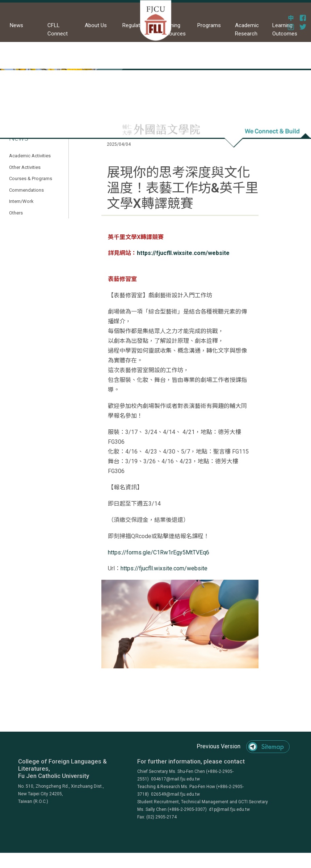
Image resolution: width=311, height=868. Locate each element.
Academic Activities (30, 156)
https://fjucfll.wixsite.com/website (183, 253)
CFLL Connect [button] (58, 29)
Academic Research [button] (247, 29)
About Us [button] (96, 25)
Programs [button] (209, 25)
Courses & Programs (31, 178)
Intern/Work (21, 201)
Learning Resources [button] (173, 29)
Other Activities (25, 167)
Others (16, 213)
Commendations (26, 190)
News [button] (16, 25)
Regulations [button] (136, 25)
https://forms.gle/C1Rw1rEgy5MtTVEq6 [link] (159, 552)
